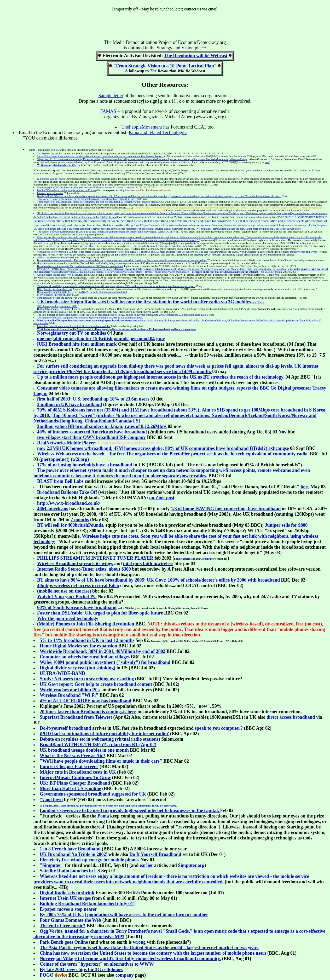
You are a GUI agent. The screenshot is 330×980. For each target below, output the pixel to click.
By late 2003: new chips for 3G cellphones (81, 970)
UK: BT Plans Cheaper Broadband (75, 783)
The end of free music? (63, 926)
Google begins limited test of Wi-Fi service (60, 275)
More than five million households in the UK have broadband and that (74, 326)
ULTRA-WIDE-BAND (62, 673)
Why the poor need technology (68, 618)
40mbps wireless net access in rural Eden (78, 585)
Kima (32, 150)
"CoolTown (51, 799)
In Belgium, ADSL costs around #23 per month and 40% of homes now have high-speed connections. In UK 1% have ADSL (108, 806)
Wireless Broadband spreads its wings (75, 564)
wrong (139, 942)
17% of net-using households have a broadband (85, 465)
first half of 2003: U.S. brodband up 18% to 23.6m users (93, 399)
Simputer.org (191, 865)
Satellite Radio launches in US (70, 871)
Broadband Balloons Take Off (67, 492)
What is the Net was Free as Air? (73, 756)
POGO (47, 975)
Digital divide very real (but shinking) (77, 668)
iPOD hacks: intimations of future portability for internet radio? (104, 734)
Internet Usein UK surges (65, 898)
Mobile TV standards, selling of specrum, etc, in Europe (66, 190)
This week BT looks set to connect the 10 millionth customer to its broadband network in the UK (88, 199)
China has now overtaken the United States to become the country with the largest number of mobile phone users (153, 953)
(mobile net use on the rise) (64, 591)
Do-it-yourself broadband (65, 728)
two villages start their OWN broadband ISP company (91, 437)
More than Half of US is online (70, 788)
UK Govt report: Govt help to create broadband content (96, 684)
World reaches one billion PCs (70, 690)
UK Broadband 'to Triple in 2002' (74, 854)
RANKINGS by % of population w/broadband (103, 292)
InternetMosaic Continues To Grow (75, 778)
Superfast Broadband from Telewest (76, 717)
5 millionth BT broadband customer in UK (59, 298)
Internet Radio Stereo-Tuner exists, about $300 (84, 569)
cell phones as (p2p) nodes (51, 179)
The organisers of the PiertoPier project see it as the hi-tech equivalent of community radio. (173, 454)
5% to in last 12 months (87, 640)
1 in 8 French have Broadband (70, 849)
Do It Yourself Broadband (155, 854)
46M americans (53, 509)
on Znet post (162, 498)
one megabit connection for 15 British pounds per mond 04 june (101, 339)
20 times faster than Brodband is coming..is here (88, 712)
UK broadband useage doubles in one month (84, 750)
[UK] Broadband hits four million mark (77, 344)
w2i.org (80, 459)
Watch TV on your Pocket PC (67, 596)
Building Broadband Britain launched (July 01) (87, 904)
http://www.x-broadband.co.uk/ (69, 503)
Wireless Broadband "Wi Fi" (69, 695)
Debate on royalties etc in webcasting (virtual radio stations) (100, 739)
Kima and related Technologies (158, 132)
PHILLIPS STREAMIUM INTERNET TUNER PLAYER (95, 558)
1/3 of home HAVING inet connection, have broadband (226, 509)
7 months (80, 520)
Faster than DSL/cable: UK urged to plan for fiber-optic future (100, 613)
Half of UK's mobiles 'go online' (54, 309)
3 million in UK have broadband (70, 404)
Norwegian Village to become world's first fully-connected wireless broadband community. (130, 959)
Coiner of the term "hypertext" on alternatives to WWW (97, 964)
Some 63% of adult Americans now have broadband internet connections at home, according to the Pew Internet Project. (100, 156)
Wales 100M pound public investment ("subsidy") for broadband (105, 662)
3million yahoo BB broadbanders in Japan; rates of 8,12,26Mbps (102, 426)
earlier (146, 865)
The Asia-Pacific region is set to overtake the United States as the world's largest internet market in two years (149, 948)
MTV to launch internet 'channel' (54, 295)
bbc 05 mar (151, 302)
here (267, 162)
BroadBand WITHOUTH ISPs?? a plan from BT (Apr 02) (98, 745)
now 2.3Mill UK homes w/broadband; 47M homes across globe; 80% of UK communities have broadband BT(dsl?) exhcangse (163, 448)
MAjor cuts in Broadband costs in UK (78, 772)
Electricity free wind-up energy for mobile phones (89, 860)
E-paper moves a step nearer (68, 909)
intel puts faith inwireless (148, 564)
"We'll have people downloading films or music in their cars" (101, 761)
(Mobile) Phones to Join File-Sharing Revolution (86, 624)
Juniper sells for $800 (286, 525)
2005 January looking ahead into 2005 (57, 306)
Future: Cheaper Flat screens (69, 767)
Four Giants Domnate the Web (70, 920)
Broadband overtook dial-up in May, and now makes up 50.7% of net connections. (80, 266)
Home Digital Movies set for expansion (78, 646)
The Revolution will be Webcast (196, 56)
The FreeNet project (48, 153)
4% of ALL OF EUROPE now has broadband (86, 701)
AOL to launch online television (54, 257)
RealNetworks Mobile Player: (99, 443)
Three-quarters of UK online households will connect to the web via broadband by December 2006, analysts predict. (98, 202)
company (125, 975)
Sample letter (111, 96)
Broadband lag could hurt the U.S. (55, 292)
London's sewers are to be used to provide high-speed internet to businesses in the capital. (130, 810)
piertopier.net (55, 459)
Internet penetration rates (50, 193)
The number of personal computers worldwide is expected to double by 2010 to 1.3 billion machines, (90, 318)
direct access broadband (291, 717)
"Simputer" (52, 865)
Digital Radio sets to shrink (67, 893)
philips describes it (184, 559)
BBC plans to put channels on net (55, 289)
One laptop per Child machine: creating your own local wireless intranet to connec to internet (86, 187)
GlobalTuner (207, 559)
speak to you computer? (219, 728)
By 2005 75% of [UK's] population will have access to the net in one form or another (124, 915)
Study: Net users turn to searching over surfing (87, 679)
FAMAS (108, 111)
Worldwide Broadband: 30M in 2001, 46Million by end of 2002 (103, 651)
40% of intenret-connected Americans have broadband (92, 432)
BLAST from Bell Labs (60, 481)
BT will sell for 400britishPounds (70, 525)
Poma (103, 816)
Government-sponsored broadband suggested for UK (93, 794)
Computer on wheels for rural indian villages (85, 657)
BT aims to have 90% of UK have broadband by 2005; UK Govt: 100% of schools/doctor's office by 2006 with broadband (158, 580)
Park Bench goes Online (64, 942)
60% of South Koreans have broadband (77, 607)
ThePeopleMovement (142, 127)
